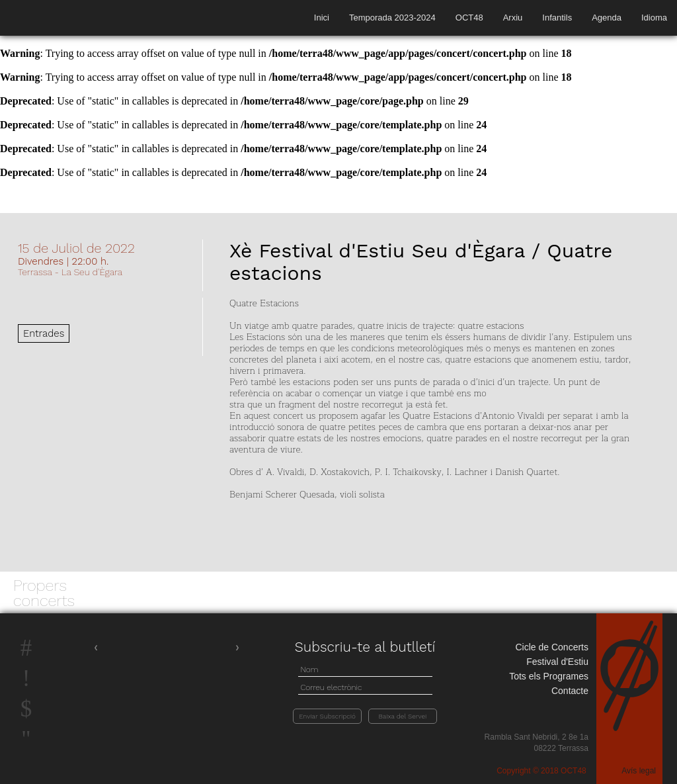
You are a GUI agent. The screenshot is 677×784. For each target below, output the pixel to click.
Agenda (607, 18)
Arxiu (513, 18)
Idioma (654, 18)
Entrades (44, 333)
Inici (322, 18)
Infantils (557, 18)
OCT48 (469, 18)
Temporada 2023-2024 (392, 18)
